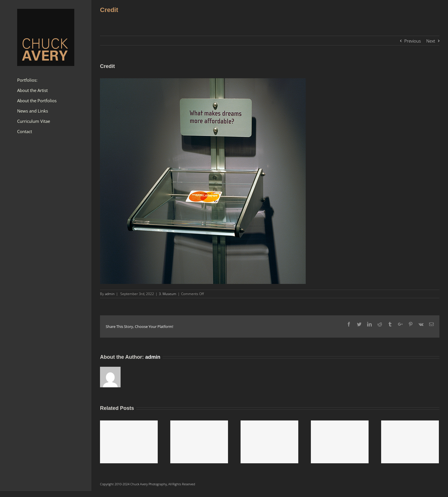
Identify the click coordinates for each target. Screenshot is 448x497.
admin (110, 294)
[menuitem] (46, 80)
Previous (413, 41)
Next (431, 41)
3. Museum (168, 294)
